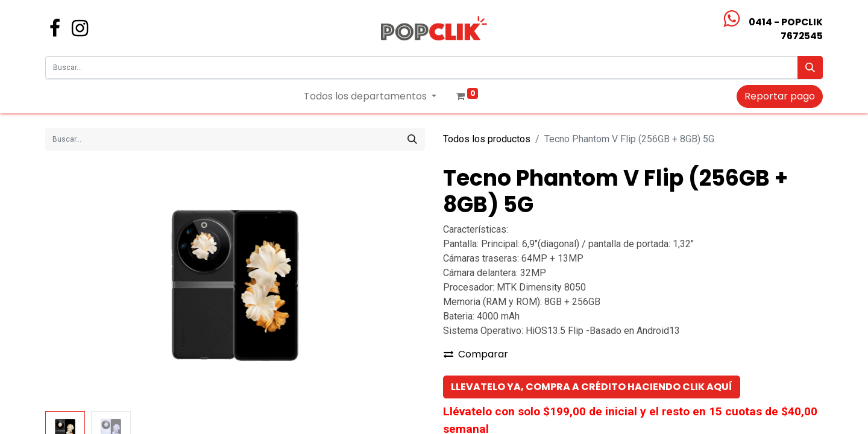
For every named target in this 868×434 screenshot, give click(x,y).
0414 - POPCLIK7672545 (786, 29)
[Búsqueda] (810, 68)
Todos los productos (487, 139)
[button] (592, 387)
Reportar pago (780, 96)
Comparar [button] (476, 354)
